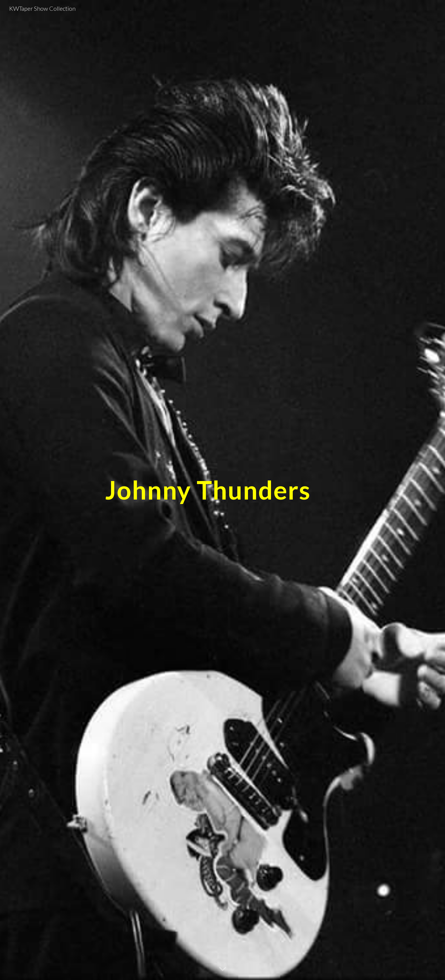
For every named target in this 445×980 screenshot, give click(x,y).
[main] (208, 490)
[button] (223, 969)
